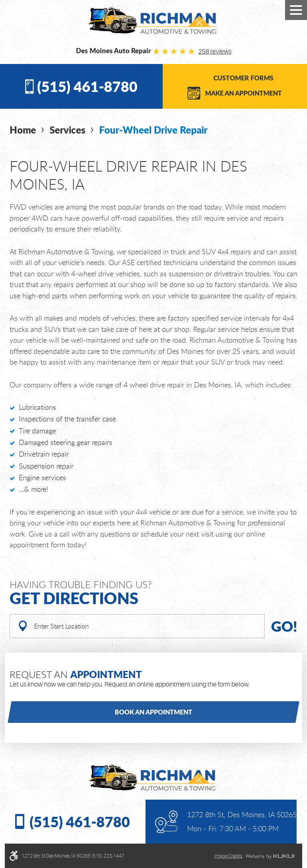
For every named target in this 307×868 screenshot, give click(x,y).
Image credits (228, 856)
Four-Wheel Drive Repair (153, 130)
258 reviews (215, 52)
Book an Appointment (153, 712)
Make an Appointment (243, 93)
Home (23, 130)
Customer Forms (243, 78)
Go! (284, 626)
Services (68, 130)
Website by (270, 856)
